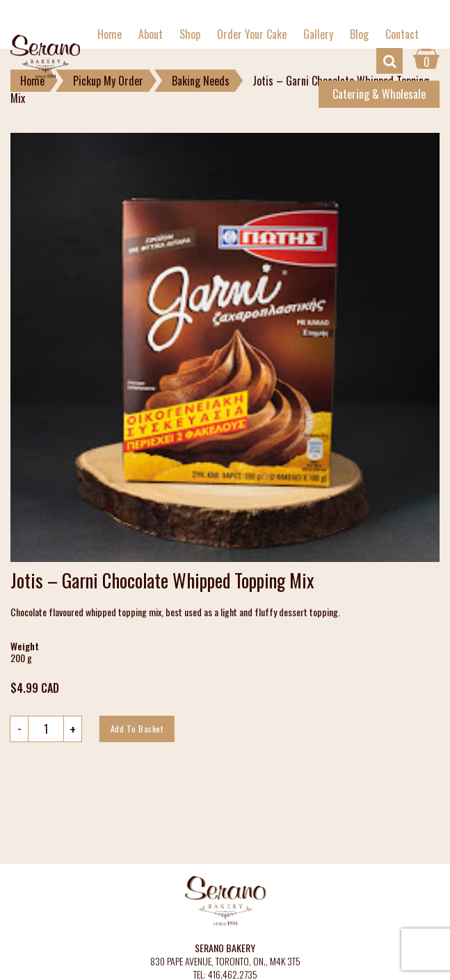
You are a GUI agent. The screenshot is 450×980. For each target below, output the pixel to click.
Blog (359, 34)
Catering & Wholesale (379, 94)
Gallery (318, 34)
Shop (190, 34)
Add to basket (137, 729)
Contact (402, 34)
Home (110, 34)
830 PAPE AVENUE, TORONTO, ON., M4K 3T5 (225, 962)
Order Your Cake (252, 34)
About (151, 34)
